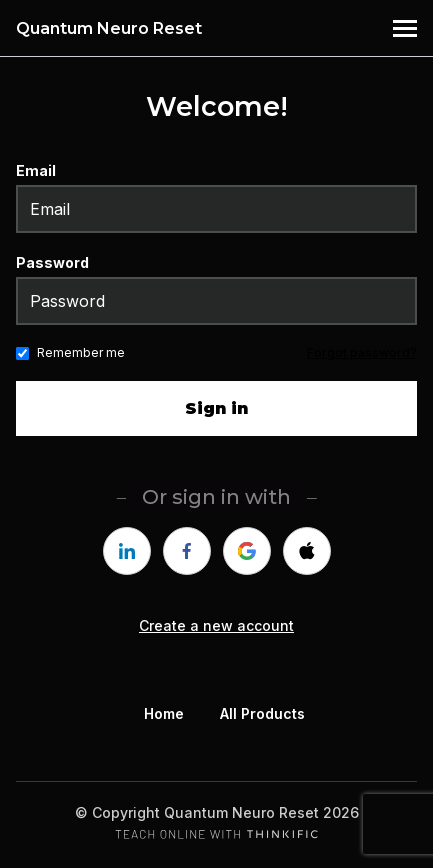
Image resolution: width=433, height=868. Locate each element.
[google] (247, 551)
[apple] (307, 551)
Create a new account (216, 625)
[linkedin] (127, 551)
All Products (262, 713)
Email (36, 170)
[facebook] (187, 551)
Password (52, 262)
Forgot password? (362, 352)
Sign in (216, 408)
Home (164, 713)
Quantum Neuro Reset (109, 29)
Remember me (81, 352)
